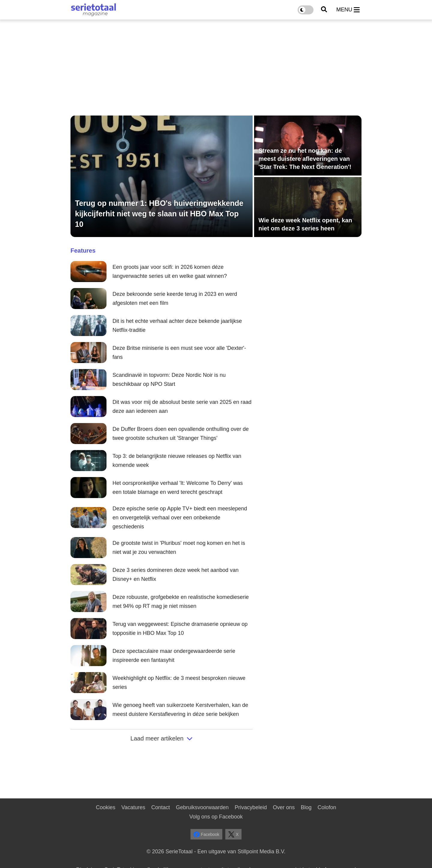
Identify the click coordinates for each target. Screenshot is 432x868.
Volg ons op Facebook (216, 817)
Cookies (105, 807)
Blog (306, 807)
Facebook (206, 834)
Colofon (327, 807)
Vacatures (133, 807)
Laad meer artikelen (162, 738)
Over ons (284, 807)
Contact (160, 807)
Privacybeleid (251, 807)
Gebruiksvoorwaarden (202, 807)
